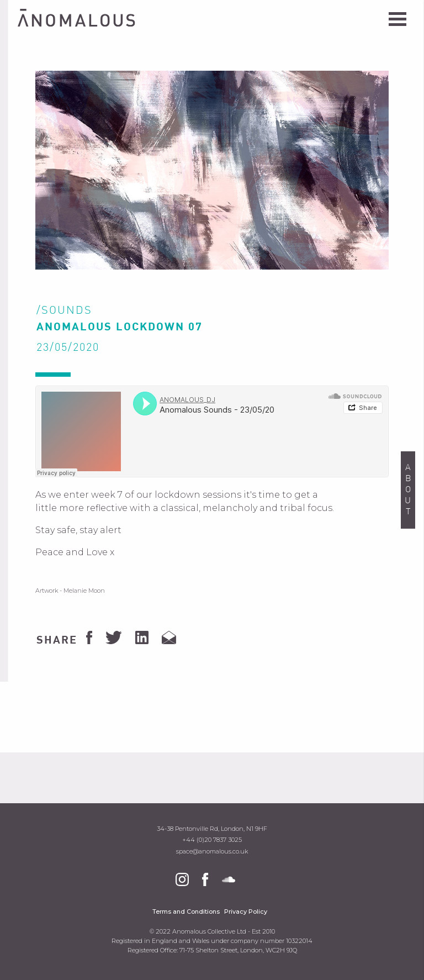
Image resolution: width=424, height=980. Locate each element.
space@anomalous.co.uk (212, 852)
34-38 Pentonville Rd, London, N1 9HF (212, 829)
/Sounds (64, 311)
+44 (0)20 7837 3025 (212, 840)
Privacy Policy (246, 912)
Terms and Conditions (186, 912)
